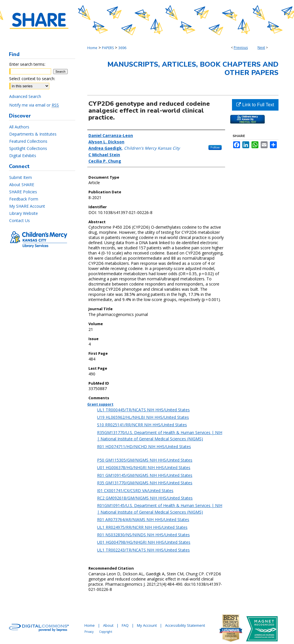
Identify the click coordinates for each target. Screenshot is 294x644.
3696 (122, 48)
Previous (241, 48)
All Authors (19, 127)
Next (261, 48)
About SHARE (22, 185)
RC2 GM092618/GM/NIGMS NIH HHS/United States (145, 498)
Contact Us (20, 220)
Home (92, 48)
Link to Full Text (255, 105)
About (108, 625)
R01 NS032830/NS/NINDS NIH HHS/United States (143, 535)
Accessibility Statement (185, 625)
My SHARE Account (27, 206)
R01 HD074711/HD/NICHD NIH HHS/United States (144, 447)
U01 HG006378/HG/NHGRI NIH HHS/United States (144, 467)
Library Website (24, 213)
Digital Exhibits (23, 156)
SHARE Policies (23, 192)
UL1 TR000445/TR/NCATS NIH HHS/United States (143, 410)
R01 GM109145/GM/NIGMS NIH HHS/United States (145, 475)
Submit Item (21, 177)
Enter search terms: (27, 64)
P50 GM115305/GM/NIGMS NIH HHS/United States (145, 460)
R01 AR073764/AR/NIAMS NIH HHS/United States (143, 519)
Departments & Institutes (33, 134)
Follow (215, 147)
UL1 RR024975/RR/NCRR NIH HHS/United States (142, 527)
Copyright (106, 632)
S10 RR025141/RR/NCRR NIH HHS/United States (142, 425)
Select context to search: (32, 79)
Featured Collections (28, 141)
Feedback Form (24, 199)
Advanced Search (25, 96)
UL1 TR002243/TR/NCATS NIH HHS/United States (143, 550)
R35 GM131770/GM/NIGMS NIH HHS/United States (145, 483)
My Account (147, 625)
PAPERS (108, 48)
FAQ (125, 625)
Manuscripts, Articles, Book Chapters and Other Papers (193, 69)
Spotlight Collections (28, 148)
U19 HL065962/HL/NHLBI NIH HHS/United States (143, 417)
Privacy (89, 632)
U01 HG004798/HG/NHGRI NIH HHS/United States (144, 542)
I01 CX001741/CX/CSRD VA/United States (135, 490)
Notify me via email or (34, 105)
